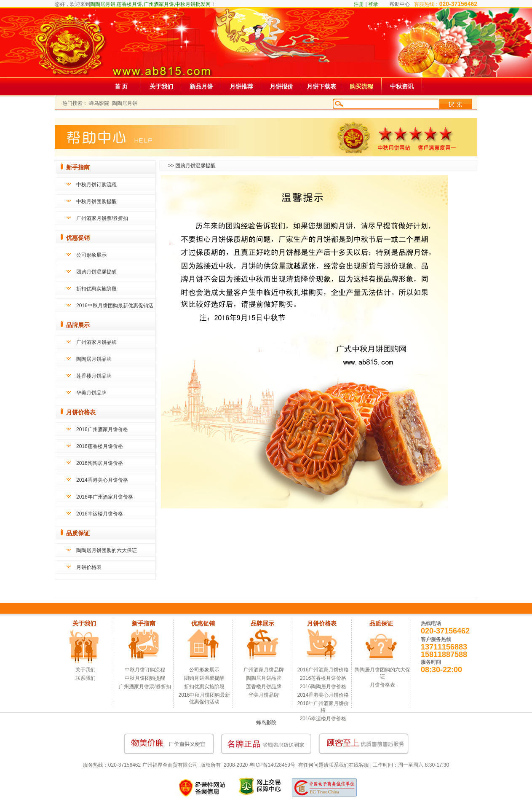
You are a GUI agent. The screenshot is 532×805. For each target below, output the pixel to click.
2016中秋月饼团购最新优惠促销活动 (205, 698)
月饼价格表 (89, 567)
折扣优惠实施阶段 (96, 289)
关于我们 (161, 86)
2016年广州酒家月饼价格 (105, 497)
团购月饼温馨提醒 (96, 272)
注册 (359, 4)
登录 (373, 4)
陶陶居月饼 (125, 103)
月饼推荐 (241, 86)
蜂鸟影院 (99, 103)
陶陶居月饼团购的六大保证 (107, 550)
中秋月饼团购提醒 (96, 201)
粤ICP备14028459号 (272, 765)
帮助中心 (400, 4)
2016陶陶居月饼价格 (100, 463)
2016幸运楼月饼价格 (100, 514)
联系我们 (86, 678)
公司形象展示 (91, 255)
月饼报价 (281, 86)
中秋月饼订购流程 (96, 185)
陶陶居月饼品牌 (94, 359)
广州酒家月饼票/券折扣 (102, 218)
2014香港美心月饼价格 (102, 480)
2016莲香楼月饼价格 (100, 446)
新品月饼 (201, 86)
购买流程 (361, 86)
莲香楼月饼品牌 (94, 376)
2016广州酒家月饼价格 (102, 429)
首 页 (121, 86)
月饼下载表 (321, 86)
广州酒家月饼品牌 (96, 342)
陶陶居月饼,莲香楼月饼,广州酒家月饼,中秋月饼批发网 (150, 4)
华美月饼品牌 (91, 393)
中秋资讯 (402, 86)
